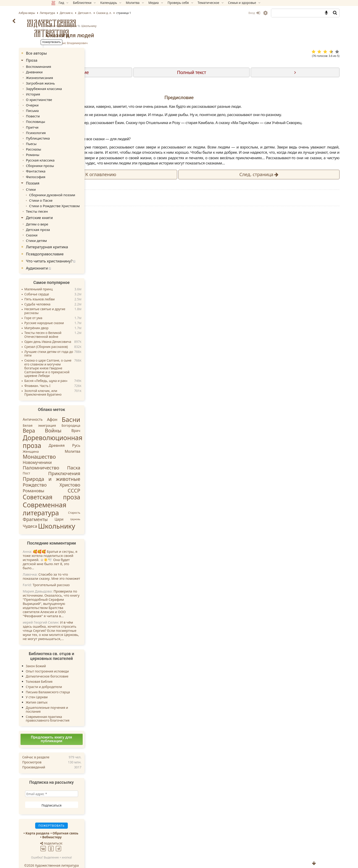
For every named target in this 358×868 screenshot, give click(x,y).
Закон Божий (68, 657)
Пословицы (67, 118)
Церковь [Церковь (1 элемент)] (108, 510)
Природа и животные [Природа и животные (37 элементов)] (84, 470)
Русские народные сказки (77, 314)
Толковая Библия (72, 673)
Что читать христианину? (82, 252)
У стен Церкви (69, 688)
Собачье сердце (69, 285)
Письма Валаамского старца (80, 683)
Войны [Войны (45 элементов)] (86, 421)
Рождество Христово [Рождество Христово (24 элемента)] (84, 476)
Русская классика (72, 155)
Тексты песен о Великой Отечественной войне (75, 326)
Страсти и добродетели (76, 678)
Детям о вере (69, 216)
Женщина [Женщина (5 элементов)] (63, 442)
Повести (65, 113)
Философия (67, 170)
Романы (65, 150)
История (65, 92)
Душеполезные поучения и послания (79, 701)
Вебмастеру (84, 828)
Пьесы (63, 139)
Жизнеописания (71, 77)
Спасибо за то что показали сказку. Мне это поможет (84, 567)
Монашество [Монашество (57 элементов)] (72, 448)
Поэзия (65, 177)
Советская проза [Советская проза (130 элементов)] (84, 488)
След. (262, 207)
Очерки (64, 103)
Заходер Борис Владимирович (176, 43)
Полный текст (230, 72)
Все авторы (69, 53)
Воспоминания (70, 66)
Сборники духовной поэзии (83, 188)
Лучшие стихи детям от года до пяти (81, 345)
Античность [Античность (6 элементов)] (65, 410)
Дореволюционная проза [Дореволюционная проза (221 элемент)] (85, 433)
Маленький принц (71, 280)
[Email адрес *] (84, 785)
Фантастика (67, 165)
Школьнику (198, 26)
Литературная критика (79, 238)
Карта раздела (70, 824)
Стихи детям (68, 232)
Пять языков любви (72, 290)
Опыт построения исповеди (80, 662)
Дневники (66, 71)
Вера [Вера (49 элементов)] (61, 422)
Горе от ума (66, 309)
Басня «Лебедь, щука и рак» (78, 372)
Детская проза (177, 26)
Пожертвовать (139, 320)
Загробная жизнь (72, 82)
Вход (222, 13)
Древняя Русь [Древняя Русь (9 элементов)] (97, 436)
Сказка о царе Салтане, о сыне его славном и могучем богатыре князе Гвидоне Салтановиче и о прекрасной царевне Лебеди (80, 359)
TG (226, 328)
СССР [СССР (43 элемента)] (107, 481)
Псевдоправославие (77, 245)
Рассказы (66, 144)
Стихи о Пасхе (72, 193)
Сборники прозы (71, 160)
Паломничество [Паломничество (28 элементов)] (74, 459)
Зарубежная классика (75, 87)
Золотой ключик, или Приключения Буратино (75, 384)
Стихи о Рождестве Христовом (85, 198)
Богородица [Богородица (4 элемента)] (103, 416)
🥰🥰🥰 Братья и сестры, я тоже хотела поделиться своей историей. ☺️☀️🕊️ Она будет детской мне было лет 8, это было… (83, 550)
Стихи (63, 183)
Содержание (161, 72)
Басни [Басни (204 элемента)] (104, 410)
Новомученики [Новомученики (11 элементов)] (70, 453)
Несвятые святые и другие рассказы (77, 302)
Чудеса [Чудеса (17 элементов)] (62, 517)
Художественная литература (84, 28)
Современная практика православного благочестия (80, 709)
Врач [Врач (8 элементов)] (108, 421)
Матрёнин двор (69, 319)
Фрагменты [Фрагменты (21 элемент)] (68, 510)
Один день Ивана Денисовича (80, 333)
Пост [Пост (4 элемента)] (59, 464)
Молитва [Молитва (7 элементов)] (105, 442)
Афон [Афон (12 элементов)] (85, 410)
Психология (68, 129)
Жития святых (69, 693)
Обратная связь (98, 824)
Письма (64, 108)
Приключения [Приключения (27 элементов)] (97, 464)
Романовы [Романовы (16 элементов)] (66, 481)
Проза (64, 60)
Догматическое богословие (80, 667)
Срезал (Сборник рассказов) (79, 338)
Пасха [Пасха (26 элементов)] (106, 459)
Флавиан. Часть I (70, 377)
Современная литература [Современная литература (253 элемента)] (77, 500)
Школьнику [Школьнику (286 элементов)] (89, 517)
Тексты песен (69, 203)
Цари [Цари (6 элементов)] (91, 510)
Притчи (64, 123)
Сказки (160, 26)
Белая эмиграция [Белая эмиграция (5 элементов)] (72, 416)
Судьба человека (70, 295)
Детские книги (72, 210)
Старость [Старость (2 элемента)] (107, 504)
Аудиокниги (69, 259)
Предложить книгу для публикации (84, 730)
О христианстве (71, 97)
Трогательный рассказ (84, 576)
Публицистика (70, 134)
